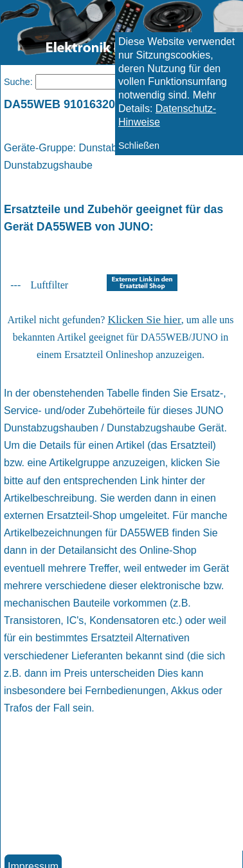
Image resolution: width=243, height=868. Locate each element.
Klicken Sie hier (144, 319)
